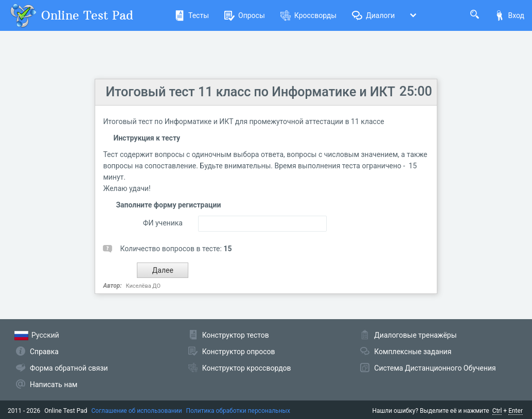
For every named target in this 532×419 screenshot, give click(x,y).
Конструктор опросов (239, 352)
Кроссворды (308, 15)
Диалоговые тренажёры (415, 335)
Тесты (192, 15)
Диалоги (373, 15)
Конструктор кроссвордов (247, 368)
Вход (509, 15)
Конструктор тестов (236, 335)
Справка (44, 352)
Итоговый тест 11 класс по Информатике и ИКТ (250, 92)
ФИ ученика (163, 223)
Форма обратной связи (69, 368)
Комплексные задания (413, 352)
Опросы (245, 15)
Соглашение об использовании (137, 411)
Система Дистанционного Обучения (435, 368)
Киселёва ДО (143, 286)
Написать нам (54, 385)
